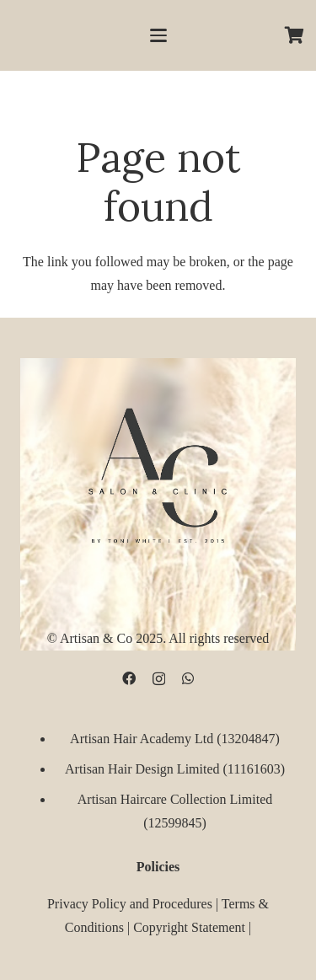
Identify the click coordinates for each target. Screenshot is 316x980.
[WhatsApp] (188, 679)
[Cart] (295, 35)
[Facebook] (129, 679)
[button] (158, 35)
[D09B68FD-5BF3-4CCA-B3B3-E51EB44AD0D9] (158, 472)
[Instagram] (159, 680)
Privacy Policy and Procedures (130, 904)
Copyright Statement (189, 927)
